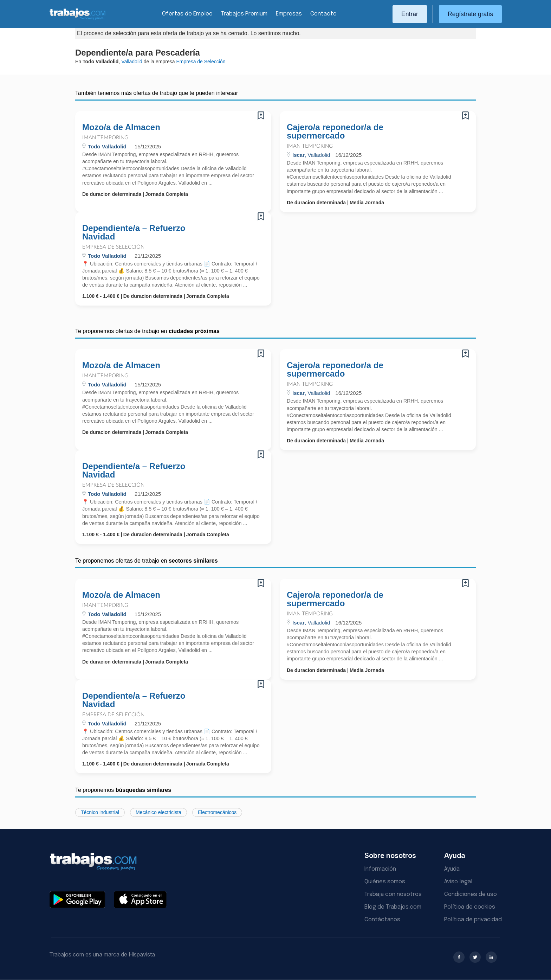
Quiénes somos (385, 882)
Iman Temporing (105, 138)
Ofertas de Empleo (187, 14)
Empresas (289, 14)
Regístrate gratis (470, 14)
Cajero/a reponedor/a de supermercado (335, 132)
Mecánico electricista (158, 812)
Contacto (323, 14)
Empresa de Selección (113, 247)
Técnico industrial (100, 812)
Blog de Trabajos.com (393, 907)
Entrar (410, 14)
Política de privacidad (473, 920)
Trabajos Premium (244, 14)
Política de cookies (470, 907)
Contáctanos (382, 920)
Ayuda (452, 869)
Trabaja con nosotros (393, 894)
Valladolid (132, 62)
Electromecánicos (217, 812)
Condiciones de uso (471, 894)
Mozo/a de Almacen (121, 127)
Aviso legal (458, 882)
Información (380, 869)
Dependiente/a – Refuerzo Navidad (134, 232)
